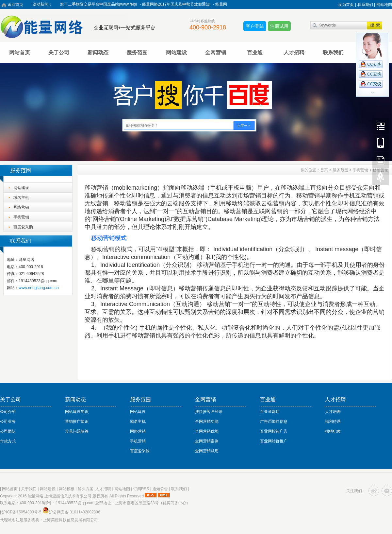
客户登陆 (255, 26)
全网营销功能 (207, 422)
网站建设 (176, 52)
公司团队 (8, 431)
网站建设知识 (77, 412)
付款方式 (8, 441)
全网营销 (216, 52)
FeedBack (381, 160)
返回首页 (15, 5)
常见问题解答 (77, 431)
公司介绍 (8, 412)
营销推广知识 (77, 422)
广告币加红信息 (274, 422)
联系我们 (333, 52)
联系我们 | (366, 5)
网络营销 (21, 207)
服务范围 (137, 52)
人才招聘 (294, 52)
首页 (324, 170)
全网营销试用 (207, 451)
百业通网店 (270, 412)
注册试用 (279, 26)
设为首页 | (347, 5)
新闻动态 (98, 52)
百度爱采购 (23, 227)
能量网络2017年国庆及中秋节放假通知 (178, 4)
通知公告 (160, 489)
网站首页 (20, 52)
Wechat (381, 126)
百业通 (255, 52)
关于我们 (29, 489)
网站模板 (67, 489)
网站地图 (384, 5)
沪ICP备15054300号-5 (22, 512)
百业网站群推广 (274, 441)
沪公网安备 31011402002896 (71, 512)
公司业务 (8, 422)
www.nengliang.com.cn (39, 288)
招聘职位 (333, 431)
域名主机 (21, 198)
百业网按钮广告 (274, 431)
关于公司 (59, 52)
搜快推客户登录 (209, 412)
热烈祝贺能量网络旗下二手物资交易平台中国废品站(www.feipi (85, 4)
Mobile (381, 143)
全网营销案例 (207, 441)
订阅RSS (141, 489)
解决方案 (86, 489)
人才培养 (333, 412)
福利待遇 (333, 422)
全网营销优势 (207, 431)
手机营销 (21, 217)
